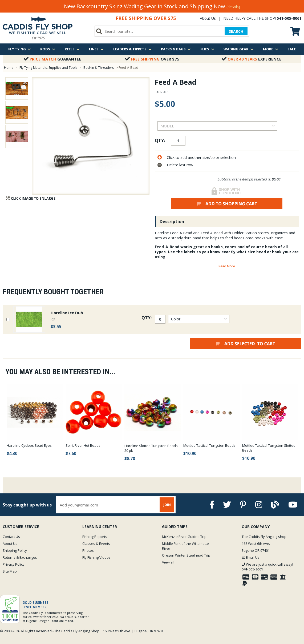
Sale (292, 49)
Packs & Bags (176, 49)
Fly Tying (20, 49)
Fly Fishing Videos (96, 557)
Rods (48, 49)
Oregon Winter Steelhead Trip (186, 555)
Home (9, 68)
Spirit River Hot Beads (83, 445)
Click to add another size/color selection (201, 157)
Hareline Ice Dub (67, 313)
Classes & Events (96, 544)
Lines (96, 49)
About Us (208, 18)
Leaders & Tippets (132, 49)
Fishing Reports (95, 537)
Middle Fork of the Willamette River (185, 546)
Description (172, 222)
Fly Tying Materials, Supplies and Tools (48, 68)
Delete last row (180, 165)
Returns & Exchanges (20, 557)
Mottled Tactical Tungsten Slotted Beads (269, 448)
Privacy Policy (14, 564)
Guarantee (52, 59)
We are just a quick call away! (267, 567)
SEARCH (236, 31)
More (271, 49)
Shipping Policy (15, 550)
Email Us (251, 557)
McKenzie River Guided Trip (184, 537)
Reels (72, 49)
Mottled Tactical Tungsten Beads (209, 445)
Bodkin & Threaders (99, 68)
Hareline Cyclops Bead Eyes (29, 445)
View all (168, 562)
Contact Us (11, 537)
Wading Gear (238, 49)
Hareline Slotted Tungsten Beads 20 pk (151, 448)
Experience (252, 59)
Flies (207, 49)
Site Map (10, 571)
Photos (88, 550)
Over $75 (152, 59)
